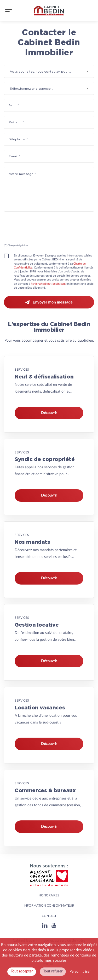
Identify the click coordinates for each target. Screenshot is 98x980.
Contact (49, 916)
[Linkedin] (45, 925)
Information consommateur (49, 906)
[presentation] (42, 230)
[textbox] (49, 72)
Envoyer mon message (49, 302)
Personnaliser (80, 972)
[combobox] (49, 71)
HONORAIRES (49, 895)
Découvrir (49, 413)
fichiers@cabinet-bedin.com (48, 284)
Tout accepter (22, 971)
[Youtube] (54, 925)
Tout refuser (53, 971)
